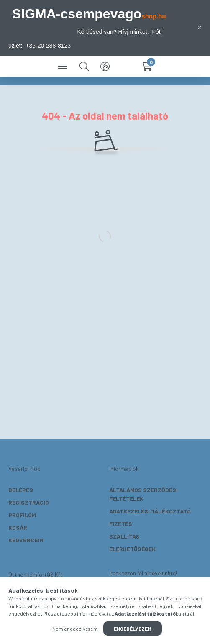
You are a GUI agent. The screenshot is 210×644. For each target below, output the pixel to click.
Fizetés (121, 524)
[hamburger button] (63, 66)
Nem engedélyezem (75, 629)
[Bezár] (200, 28)
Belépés (21, 490)
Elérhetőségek (132, 549)
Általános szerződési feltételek (143, 494)
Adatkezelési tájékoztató (150, 511)
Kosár (18, 527)
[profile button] (126, 66)
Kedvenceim (26, 540)
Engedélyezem (133, 629)
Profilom (22, 515)
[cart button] (147, 66)
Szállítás (124, 536)
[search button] (84, 66)
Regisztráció (29, 502)
